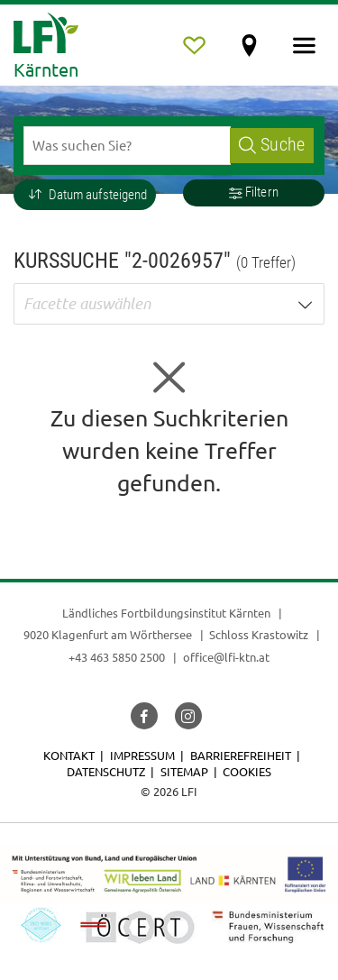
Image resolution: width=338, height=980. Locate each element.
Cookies (247, 771)
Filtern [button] (254, 192)
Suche (272, 145)
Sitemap (184, 771)
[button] (85, 195)
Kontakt (69, 755)
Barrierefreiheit (241, 755)
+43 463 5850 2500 (117, 657)
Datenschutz (106, 771)
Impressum (142, 755)
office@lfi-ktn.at (226, 657)
